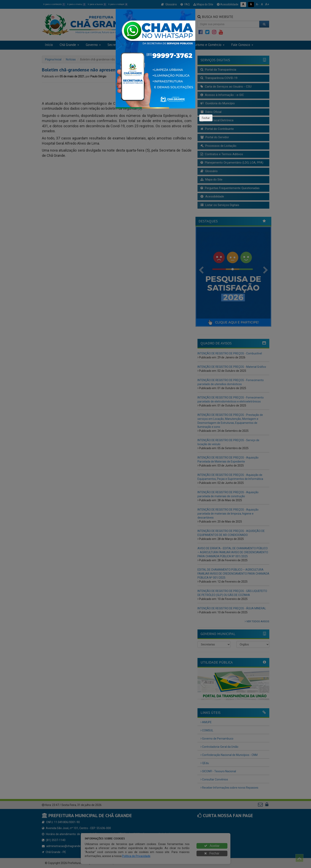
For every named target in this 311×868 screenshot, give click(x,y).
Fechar (206, 118)
